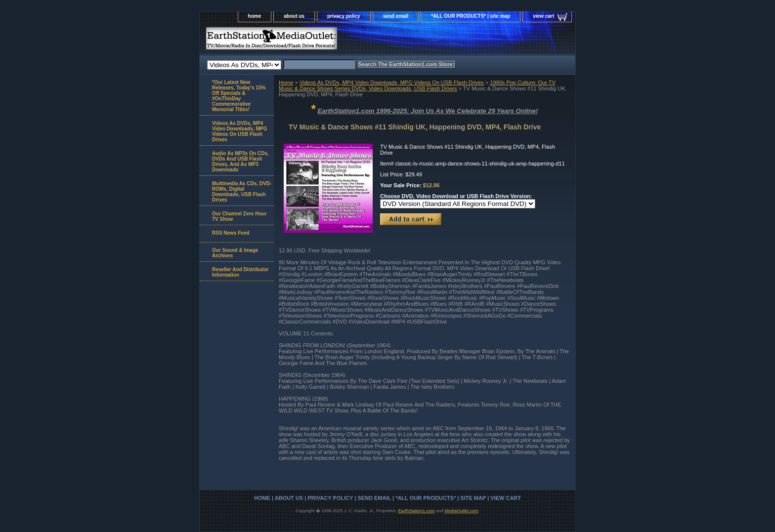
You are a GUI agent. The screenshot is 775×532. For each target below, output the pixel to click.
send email (396, 16)
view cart (543, 16)
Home (286, 82)
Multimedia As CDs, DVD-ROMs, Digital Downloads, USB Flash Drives (242, 192)
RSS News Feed (231, 233)
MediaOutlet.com (462, 511)
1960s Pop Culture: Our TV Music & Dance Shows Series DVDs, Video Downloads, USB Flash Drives (417, 85)
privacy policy (344, 16)
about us (294, 16)
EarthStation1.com (416, 511)
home (255, 16)
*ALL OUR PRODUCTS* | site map (471, 16)
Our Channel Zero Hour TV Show (239, 216)
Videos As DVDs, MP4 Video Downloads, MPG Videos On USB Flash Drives (392, 82)
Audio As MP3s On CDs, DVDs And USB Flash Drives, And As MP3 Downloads (240, 162)
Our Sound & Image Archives (235, 253)
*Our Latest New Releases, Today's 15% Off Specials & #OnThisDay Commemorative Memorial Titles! (239, 96)
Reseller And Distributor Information (240, 272)
